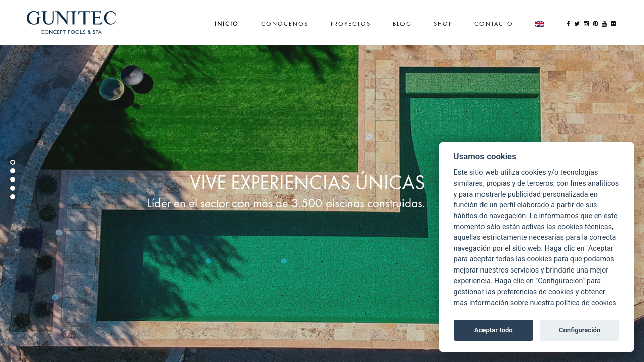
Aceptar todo (494, 330)
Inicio (227, 24)
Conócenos (285, 24)
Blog (402, 24)
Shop (443, 24)
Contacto (494, 24)
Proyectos (351, 24)
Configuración (580, 330)
